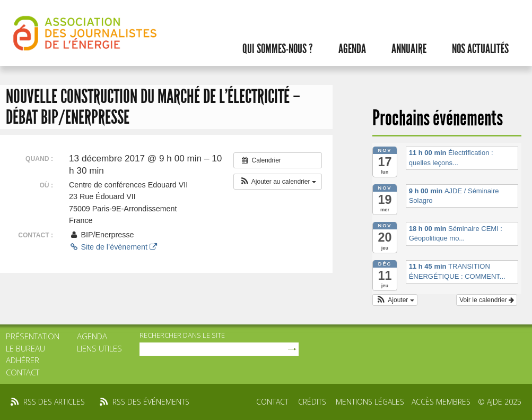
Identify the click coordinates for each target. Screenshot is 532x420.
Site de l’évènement (113, 247)
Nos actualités (480, 49)
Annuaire (409, 49)
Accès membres (441, 402)
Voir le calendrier (487, 300)
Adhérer (23, 360)
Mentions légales (370, 402)
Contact (23, 372)
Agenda (352, 49)
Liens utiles (99, 348)
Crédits (312, 402)
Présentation (33, 336)
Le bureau (25, 348)
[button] (278, 182)
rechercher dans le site (182, 335)
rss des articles (54, 402)
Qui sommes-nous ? (278, 49)
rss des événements (151, 402)
